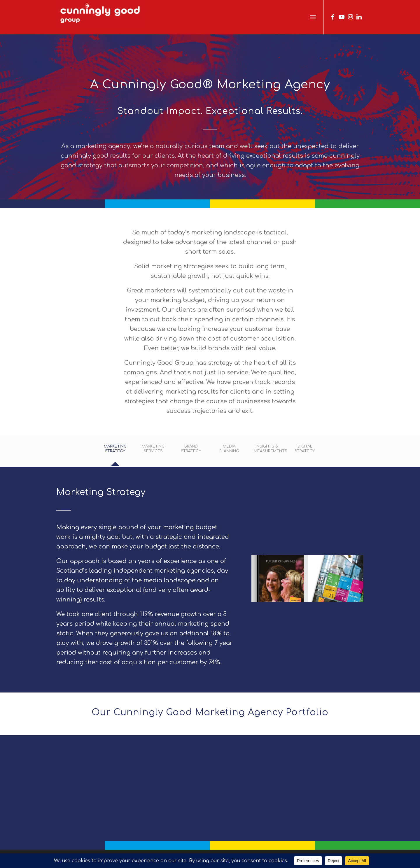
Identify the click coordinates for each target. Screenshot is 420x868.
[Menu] (313, 17)
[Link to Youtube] (342, 17)
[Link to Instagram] (350, 17)
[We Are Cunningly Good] (100, 17)
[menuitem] (313, 17)
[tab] (115, 453)
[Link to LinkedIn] (359, 17)
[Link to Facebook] (333, 17)
